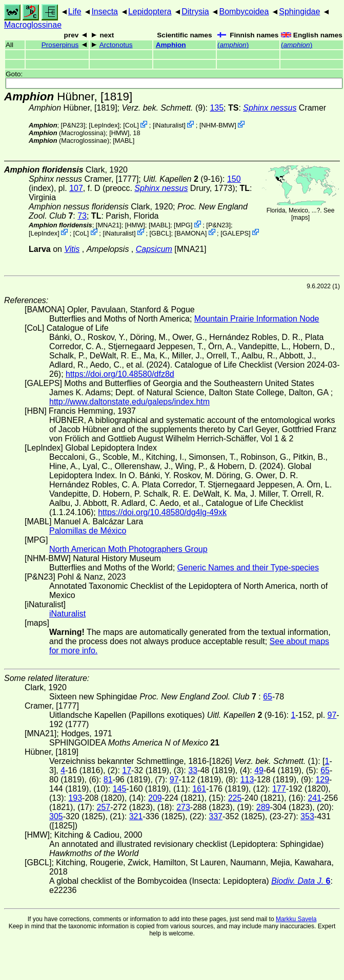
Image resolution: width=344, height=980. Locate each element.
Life (75, 12)
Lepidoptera (150, 12)
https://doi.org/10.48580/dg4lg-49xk (162, 512)
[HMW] (119, 133)
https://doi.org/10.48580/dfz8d (120, 374)
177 (279, 789)
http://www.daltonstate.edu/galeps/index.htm (129, 402)
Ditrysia (195, 12)
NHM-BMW (218, 125)
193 (75, 798)
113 (247, 780)
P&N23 (73, 125)
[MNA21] (109, 225)
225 (235, 798)
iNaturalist (169, 125)
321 (136, 816)
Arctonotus (116, 45)
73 (82, 216)
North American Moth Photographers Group (128, 549)
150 (234, 179)
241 (315, 798)
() (233, 45)
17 (127, 770)
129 (322, 780)
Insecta (105, 12)
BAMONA (190, 233)
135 (217, 108)
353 (307, 816)
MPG (183, 225)
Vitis (72, 249)
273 (183, 807)
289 (263, 807)
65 (268, 697)
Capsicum (154, 249)
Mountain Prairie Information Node (257, 319)
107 (76, 188)
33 (193, 770)
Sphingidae (299, 12)
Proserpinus (60, 45)
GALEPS (236, 233)
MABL (124, 141)
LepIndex (104, 125)
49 (259, 770)
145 (120, 789)
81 (108, 780)
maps (300, 218)
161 (199, 789)
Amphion (171, 45)
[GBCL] (160, 233)
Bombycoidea (244, 12)
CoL (131, 125)
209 (155, 798)
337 (216, 816)
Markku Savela (296, 919)
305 (56, 816)
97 (332, 715)
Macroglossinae (33, 25)
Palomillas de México (88, 531)
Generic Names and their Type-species (248, 568)
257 (103, 807)
